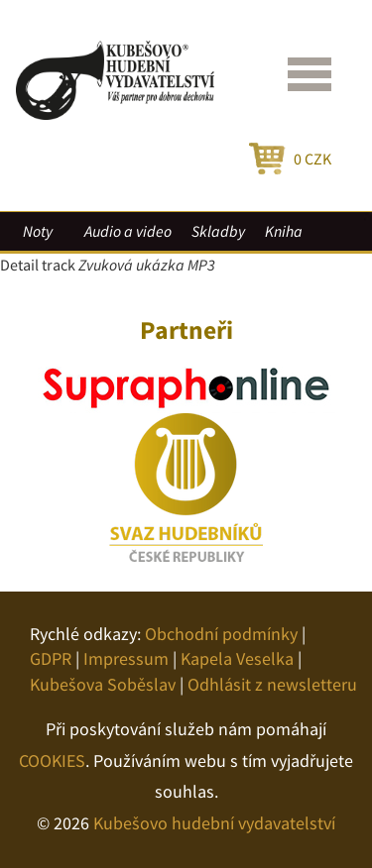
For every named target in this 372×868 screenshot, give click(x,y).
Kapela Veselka (237, 658)
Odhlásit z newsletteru (272, 684)
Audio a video (128, 231)
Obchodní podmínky (221, 634)
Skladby (218, 231)
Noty (38, 231)
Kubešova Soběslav (103, 684)
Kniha (284, 231)
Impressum (126, 658)
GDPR (51, 658)
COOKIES (52, 760)
